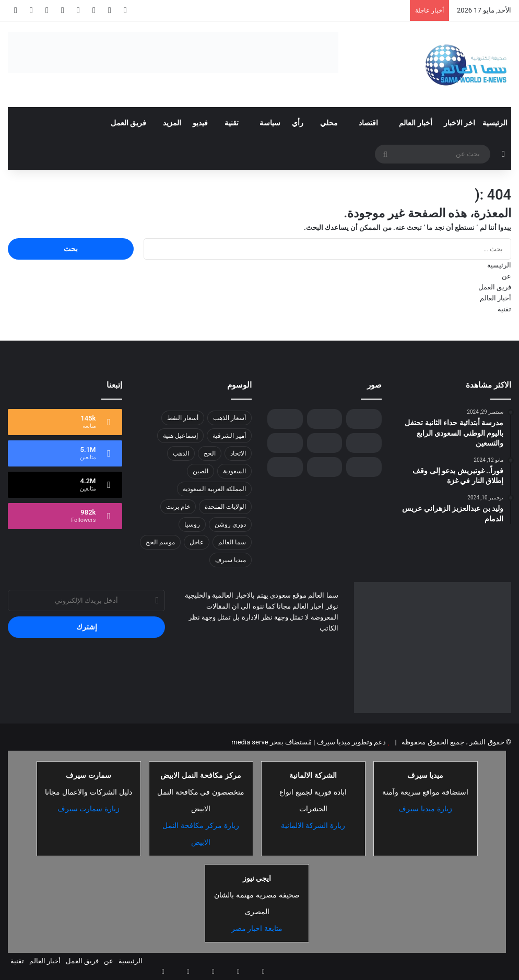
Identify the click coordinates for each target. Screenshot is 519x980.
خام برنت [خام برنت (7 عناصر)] (178, 507)
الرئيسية (495, 123)
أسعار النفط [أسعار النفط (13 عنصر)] (183, 418)
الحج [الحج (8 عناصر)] (210, 453)
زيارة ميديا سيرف (425, 809)
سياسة (270, 123)
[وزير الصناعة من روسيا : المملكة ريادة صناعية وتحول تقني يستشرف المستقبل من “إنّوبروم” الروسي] (325, 419)
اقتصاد (368, 123)
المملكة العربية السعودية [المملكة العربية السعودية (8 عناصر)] (214, 489)
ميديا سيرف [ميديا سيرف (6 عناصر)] (231, 560)
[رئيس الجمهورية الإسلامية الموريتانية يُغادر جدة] (364, 419)
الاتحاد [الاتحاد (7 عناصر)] (238, 453)
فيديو (200, 123)
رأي (298, 123)
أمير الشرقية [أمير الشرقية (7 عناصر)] (229, 436)
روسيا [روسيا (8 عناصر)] (192, 524)
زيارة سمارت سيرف (89, 809)
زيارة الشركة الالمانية (313, 825)
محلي (329, 123)
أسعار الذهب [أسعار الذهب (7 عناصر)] (229, 418)
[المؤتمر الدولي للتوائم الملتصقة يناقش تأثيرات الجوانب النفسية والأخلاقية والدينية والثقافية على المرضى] (325, 443)
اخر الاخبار (459, 123)
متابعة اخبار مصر (257, 928)
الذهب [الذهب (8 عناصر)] (181, 453)
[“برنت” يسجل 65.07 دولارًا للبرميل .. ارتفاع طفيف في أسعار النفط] (364, 443)
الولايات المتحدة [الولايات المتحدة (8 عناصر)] (225, 507)
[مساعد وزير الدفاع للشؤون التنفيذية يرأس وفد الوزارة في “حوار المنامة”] (325, 467)
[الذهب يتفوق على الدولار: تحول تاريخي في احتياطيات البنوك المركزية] (285, 419)
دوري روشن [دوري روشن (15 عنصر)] (230, 524)
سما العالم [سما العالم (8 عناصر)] (232, 542)
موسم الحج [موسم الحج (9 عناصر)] (160, 542)
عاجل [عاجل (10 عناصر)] (197, 542)
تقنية (232, 123)
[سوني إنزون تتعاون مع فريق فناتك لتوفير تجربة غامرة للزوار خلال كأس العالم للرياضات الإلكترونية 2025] (285, 443)
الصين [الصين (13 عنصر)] (200, 471)
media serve (250, 742)
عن (506, 276)
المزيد (172, 123)
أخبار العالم (415, 123)
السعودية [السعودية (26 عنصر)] (234, 471)
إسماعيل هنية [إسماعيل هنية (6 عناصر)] (180, 436)
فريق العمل (128, 123)
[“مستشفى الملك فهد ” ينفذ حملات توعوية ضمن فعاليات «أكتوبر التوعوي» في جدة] (364, 467)
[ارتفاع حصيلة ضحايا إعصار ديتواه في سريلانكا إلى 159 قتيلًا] (285, 467)
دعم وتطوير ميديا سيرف (350, 742)
